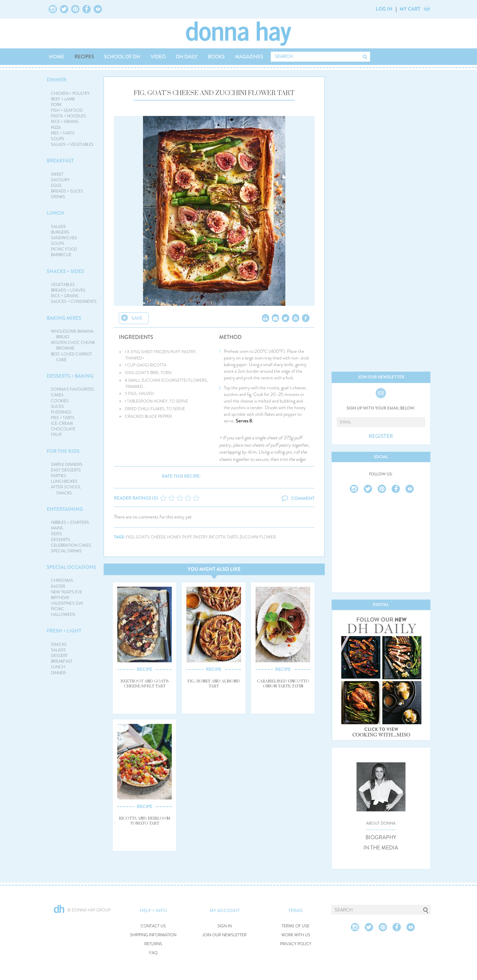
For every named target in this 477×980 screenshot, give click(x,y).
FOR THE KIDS (63, 451)
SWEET (57, 174)
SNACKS (59, 644)
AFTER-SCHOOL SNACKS (66, 490)
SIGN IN (225, 926)
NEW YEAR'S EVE (67, 592)
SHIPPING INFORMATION (153, 935)
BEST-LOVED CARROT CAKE (72, 357)
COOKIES (60, 401)
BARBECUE (61, 255)
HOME (57, 57)
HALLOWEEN (63, 615)
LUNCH (55, 213)
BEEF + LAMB (63, 99)
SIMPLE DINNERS (67, 464)
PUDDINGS (61, 412)
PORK (56, 105)
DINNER (56, 80)
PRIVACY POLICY (296, 944)
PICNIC (58, 609)
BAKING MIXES (64, 318)
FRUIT (56, 435)
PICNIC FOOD (64, 249)
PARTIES (59, 476)
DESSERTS (61, 540)
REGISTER (381, 436)
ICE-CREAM (62, 423)
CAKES (57, 395)
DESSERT (59, 656)
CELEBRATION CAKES (71, 545)
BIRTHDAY (60, 598)
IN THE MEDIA (381, 848)
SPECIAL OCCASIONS (71, 567)
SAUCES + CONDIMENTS (74, 301)
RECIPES (84, 57)
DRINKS (58, 197)
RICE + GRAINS (65, 122)
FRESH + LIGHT (64, 631)
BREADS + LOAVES (68, 290)
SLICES (57, 407)
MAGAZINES (249, 57)
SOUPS (58, 139)
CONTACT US (153, 926)
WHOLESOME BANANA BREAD (72, 334)
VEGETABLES (63, 285)
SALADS (58, 227)
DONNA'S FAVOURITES (72, 389)
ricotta (217, 537)
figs (130, 537)
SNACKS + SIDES (65, 271)
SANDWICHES (64, 238)
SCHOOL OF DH (122, 57)
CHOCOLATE (63, 429)
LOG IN (384, 9)
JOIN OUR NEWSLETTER (224, 935)
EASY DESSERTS (66, 470)
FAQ (153, 953)
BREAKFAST (60, 161)
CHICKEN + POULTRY (70, 93)
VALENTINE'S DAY (67, 603)
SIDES (56, 534)
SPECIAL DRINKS (66, 551)
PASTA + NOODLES (69, 116)
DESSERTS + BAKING (70, 376)
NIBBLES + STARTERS (70, 522)
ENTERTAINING (65, 509)
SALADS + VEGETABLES (72, 144)
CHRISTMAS (62, 580)
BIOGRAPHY (381, 838)
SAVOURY (60, 180)
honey (174, 537)
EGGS (56, 186)
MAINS (57, 528)
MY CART (410, 9)
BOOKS (216, 57)
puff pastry (195, 537)
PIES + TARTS (63, 133)
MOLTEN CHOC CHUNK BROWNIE (73, 345)
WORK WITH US (296, 935)
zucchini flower (258, 537)
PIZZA (56, 128)
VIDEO (158, 57)
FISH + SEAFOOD (67, 110)
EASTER (58, 586)
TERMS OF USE (296, 926)
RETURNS (153, 944)
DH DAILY (187, 57)
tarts (233, 537)
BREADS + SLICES (67, 191)
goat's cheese (151, 537)
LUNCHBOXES (64, 481)
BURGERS (60, 232)
